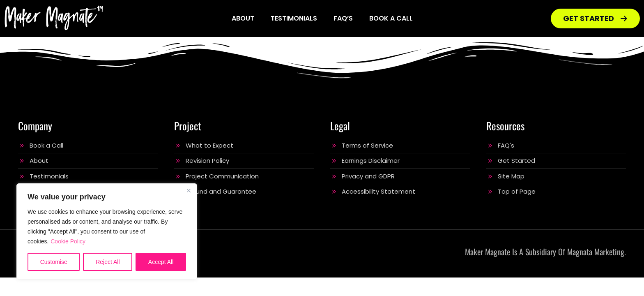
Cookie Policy (68, 241)
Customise (54, 262)
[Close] (189, 190)
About (243, 18)
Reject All (108, 262)
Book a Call (391, 18)
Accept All (161, 262)
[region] (107, 231)
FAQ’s (343, 18)
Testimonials (294, 18)
